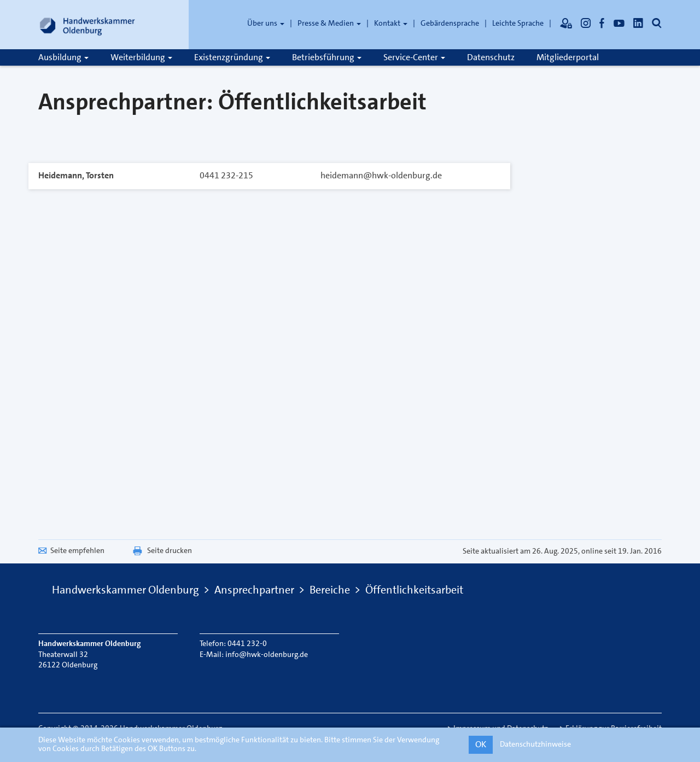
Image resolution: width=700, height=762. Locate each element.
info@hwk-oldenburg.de (267, 654)
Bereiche (330, 590)
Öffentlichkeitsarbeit (414, 590)
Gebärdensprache (450, 23)
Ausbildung (63, 57)
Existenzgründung (232, 57)
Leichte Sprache (518, 23)
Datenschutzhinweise (535, 744)
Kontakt (391, 23)
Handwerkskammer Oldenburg (126, 590)
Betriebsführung (327, 57)
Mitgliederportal (568, 57)
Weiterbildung (141, 57)
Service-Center (414, 57)
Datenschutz (491, 57)
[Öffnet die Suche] (657, 23)
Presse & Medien (329, 23)
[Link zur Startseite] (87, 25)
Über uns (266, 23)
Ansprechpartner (254, 590)
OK (481, 744)
